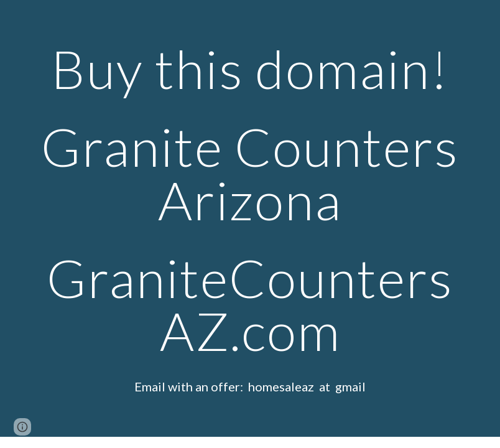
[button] (22, 427)
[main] (250, 218)
